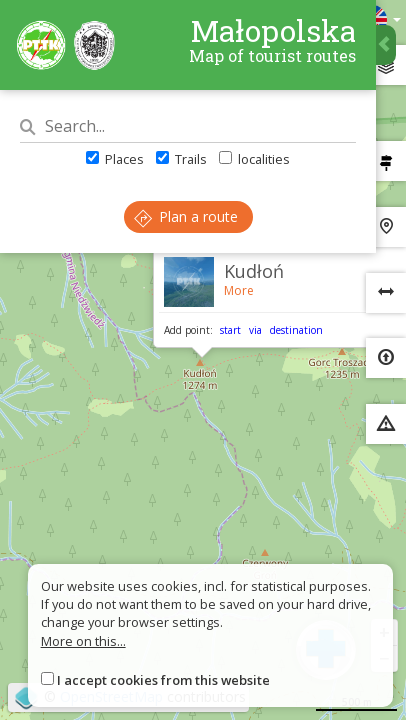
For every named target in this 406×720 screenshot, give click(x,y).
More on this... (83, 641)
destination (296, 330)
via (255, 330)
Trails (181, 159)
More (239, 290)
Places (115, 159)
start (230, 330)
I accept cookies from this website (163, 680)
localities (254, 159)
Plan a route (186, 216)
